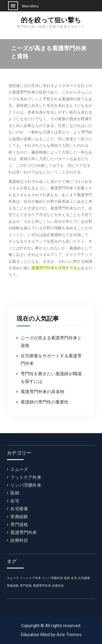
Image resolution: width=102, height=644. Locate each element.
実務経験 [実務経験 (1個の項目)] (13, 586)
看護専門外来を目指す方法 (54, 268)
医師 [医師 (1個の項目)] (67, 578)
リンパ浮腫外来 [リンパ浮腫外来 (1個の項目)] (52, 578)
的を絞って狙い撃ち (51, 20)
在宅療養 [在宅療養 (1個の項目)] (84, 578)
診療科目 (19, 540)
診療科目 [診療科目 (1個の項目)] (58, 586)
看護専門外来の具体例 (42, 392)
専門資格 (19, 525)
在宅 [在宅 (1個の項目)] (74, 578)
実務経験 (19, 517)
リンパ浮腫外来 (26, 485)
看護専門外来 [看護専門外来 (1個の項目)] (42, 586)
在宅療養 (19, 509)
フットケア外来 (26, 477)
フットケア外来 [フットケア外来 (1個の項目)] (30, 578)
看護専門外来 (24, 532)
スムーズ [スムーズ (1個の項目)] (13, 578)
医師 (15, 493)
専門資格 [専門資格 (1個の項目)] (26, 586)
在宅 (15, 501)
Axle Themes (69, 635)
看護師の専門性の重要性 (45, 402)
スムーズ (19, 469)
